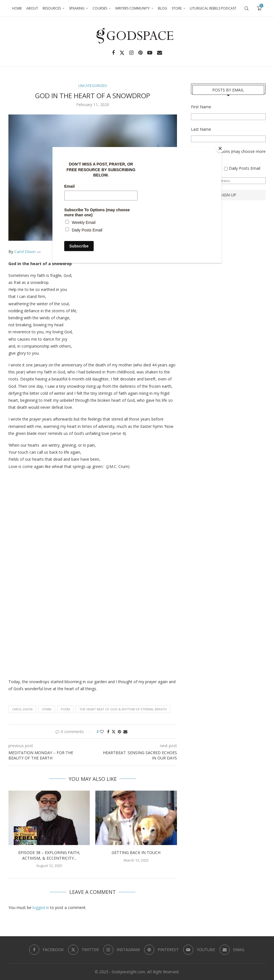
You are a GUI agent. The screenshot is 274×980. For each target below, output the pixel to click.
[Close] (220, 148)
